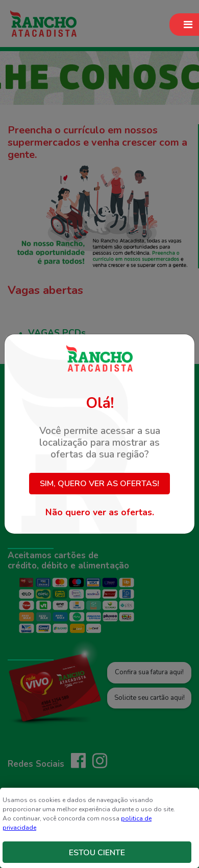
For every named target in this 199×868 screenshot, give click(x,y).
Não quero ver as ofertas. (100, 512)
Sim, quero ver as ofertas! (99, 484)
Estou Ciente (97, 853)
